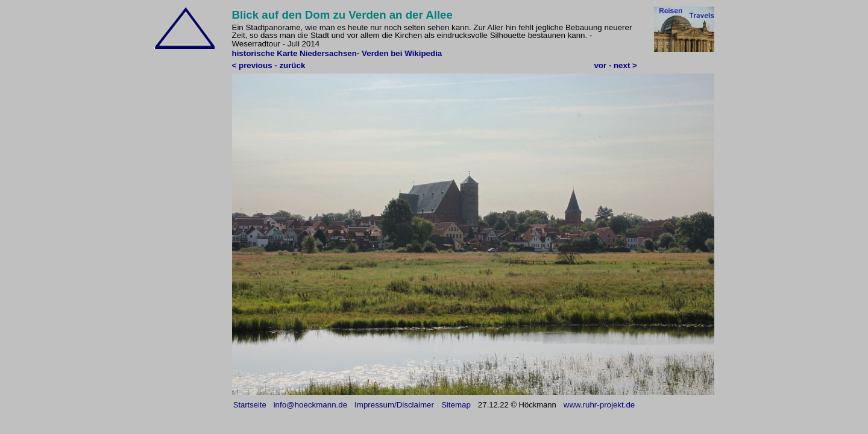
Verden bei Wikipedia (402, 53)
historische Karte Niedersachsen (294, 53)
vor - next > (615, 65)
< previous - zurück (269, 65)
